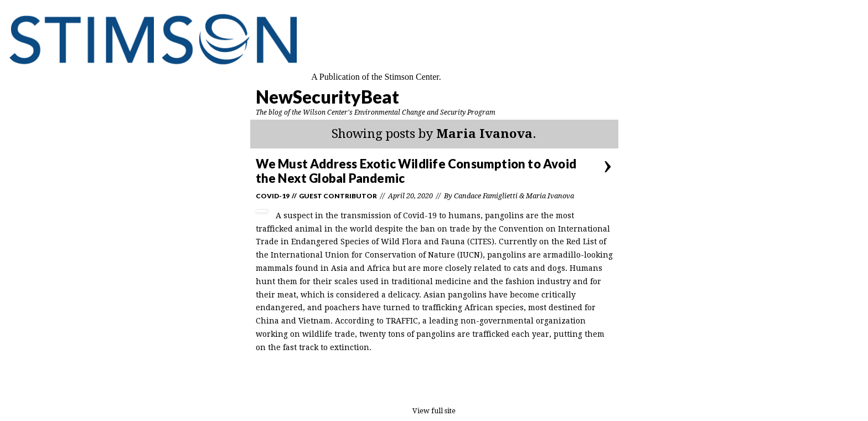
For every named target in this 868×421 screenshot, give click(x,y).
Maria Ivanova (550, 196)
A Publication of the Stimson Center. (376, 77)
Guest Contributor (338, 196)
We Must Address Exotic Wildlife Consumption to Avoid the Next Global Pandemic (416, 171)
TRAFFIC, (403, 321)
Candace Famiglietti (486, 196)
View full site (434, 411)
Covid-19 (273, 196)
